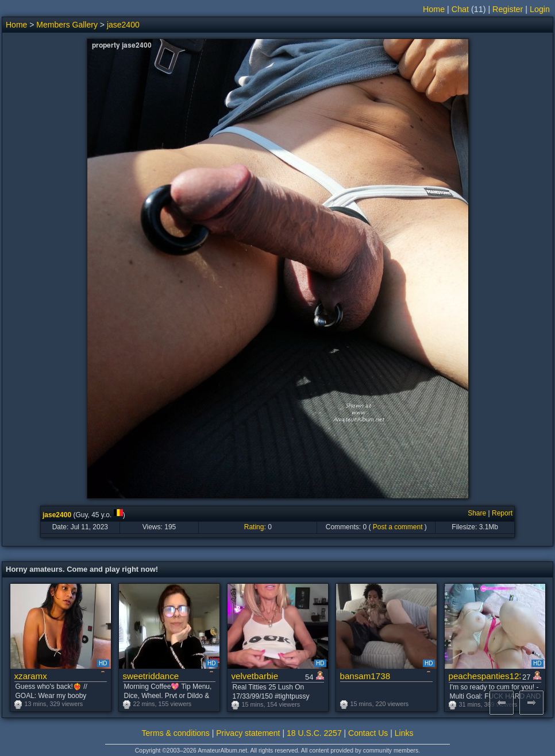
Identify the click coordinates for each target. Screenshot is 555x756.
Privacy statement (248, 733)
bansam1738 (365, 676)
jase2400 (123, 25)
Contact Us (368, 733)
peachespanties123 (485, 676)
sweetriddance (151, 676)
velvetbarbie (255, 676)
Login (540, 9)
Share (477, 513)
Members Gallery (67, 25)
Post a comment (398, 527)
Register (508, 9)
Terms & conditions (176, 733)
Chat (460, 9)
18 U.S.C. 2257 (314, 733)
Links (404, 733)
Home (434, 9)
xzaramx (31, 676)
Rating (254, 527)
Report (502, 513)
